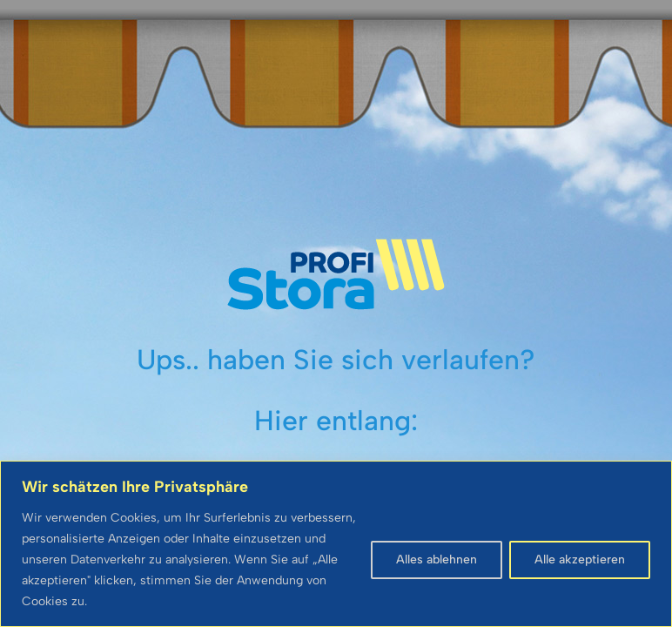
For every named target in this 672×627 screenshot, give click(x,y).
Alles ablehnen (437, 560)
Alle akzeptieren (580, 560)
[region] (336, 544)
